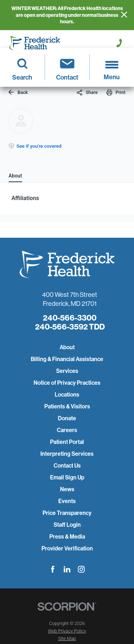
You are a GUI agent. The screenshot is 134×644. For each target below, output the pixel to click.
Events (67, 501)
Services (67, 371)
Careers (67, 430)
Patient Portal (67, 442)
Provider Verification (67, 548)
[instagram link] (81, 569)
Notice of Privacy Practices (67, 383)
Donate (67, 418)
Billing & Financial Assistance (67, 359)
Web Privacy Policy (67, 631)
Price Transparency (67, 513)
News (67, 489)
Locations (67, 395)
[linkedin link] (67, 569)
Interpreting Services (67, 454)
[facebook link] (53, 569)
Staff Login (67, 525)
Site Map (67, 638)
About (67, 347)
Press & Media (67, 537)
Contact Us (67, 466)
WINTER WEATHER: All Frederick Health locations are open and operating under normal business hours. (67, 15)
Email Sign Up (67, 477)
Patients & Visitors (67, 406)
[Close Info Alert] (124, 15)
